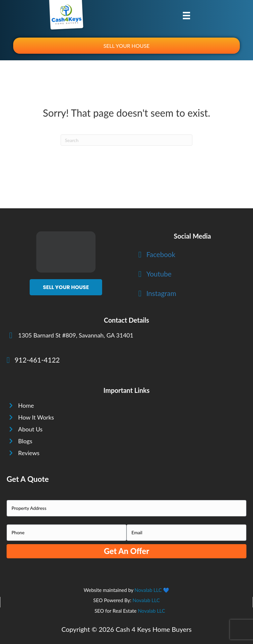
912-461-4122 (37, 360)
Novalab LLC (148, 590)
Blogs (25, 441)
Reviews (29, 453)
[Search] (126, 140)
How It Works (36, 417)
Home (26, 405)
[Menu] (186, 15)
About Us (30, 429)
